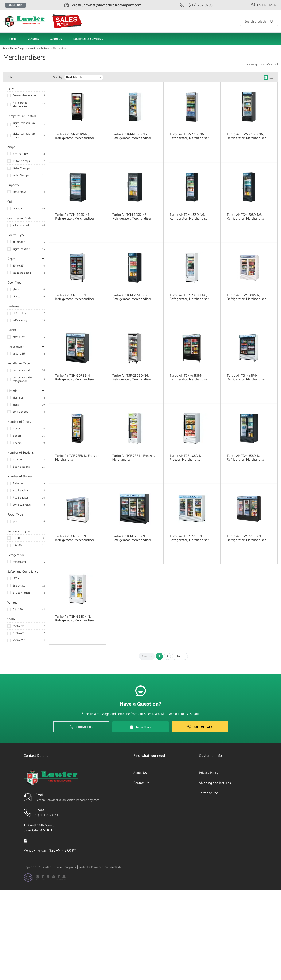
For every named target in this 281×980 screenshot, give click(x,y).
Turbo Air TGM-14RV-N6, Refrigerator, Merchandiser (132, 136)
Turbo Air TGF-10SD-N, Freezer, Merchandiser (186, 457)
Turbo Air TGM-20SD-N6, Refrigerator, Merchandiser (246, 216)
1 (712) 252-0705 (48, 815)
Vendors (33, 39)
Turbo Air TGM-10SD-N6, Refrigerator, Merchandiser (75, 216)
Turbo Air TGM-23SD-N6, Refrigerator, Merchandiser (132, 297)
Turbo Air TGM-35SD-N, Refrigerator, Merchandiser (246, 457)
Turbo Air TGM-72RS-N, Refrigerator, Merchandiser (189, 538)
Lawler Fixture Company (15, 48)
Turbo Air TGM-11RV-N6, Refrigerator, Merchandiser (75, 136)
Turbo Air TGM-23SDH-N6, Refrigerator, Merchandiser (189, 297)
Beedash (115, 867)
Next (180, 656)
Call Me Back (200, 727)
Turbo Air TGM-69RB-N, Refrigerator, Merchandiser (132, 538)
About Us (56, 39)
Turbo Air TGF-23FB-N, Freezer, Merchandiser (77, 457)
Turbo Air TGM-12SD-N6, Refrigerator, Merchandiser (132, 216)
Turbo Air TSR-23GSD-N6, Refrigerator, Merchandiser (132, 377)
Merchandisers (60, 48)
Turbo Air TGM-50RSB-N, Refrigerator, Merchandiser (75, 377)
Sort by (58, 77)
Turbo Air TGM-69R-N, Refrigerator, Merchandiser (75, 538)
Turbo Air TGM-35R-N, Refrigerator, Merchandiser (75, 297)
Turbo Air (46, 48)
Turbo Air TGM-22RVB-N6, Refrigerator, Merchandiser (246, 136)
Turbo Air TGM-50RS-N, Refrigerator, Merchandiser (246, 297)
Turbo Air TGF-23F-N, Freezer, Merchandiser (134, 457)
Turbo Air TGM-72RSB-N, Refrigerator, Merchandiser (246, 538)
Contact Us (81, 727)
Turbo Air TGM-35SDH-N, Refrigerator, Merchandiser (75, 618)
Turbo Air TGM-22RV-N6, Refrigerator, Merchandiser (189, 136)
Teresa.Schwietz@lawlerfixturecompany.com (67, 800)
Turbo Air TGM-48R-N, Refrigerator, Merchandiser (246, 377)
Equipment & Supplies (89, 39)
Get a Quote (141, 727)
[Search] (259, 21)
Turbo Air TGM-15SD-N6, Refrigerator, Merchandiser (189, 216)
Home (13, 39)
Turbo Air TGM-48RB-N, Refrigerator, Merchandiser (189, 377)
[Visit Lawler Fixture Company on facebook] (26, 840)
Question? (15, 5)
